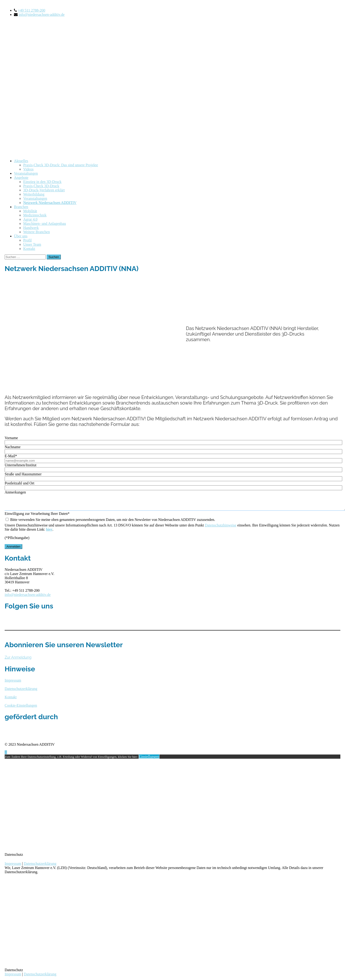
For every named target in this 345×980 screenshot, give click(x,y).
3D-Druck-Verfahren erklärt (44, 190)
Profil (27, 240)
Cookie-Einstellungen (21, 707)
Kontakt (29, 249)
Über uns (21, 236)
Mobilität (30, 211)
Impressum (13, 866)
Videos (28, 169)
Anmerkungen (15, 492)
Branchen (21, 207)
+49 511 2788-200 (32, 10)
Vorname (11, 438)
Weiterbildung (34, 194)
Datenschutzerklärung (40, 866)
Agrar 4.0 (30, 219)
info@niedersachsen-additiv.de (42, 15)
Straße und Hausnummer (23, 474)
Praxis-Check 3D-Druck (41, 186)
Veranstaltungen (26, 173)
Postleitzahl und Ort (20, 483)
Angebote (21, 178)
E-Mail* (11, 456)
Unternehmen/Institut (21, 465)
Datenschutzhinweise (221, 527)
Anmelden (13, 549)
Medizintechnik (35, 215)
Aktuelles (21, 161)
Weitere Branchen (37, 232)
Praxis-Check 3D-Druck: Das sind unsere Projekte (61, 165)
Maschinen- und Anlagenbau (45, 224)
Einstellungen (149, 759)
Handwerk (31, 228)
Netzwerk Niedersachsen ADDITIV (50, 203)
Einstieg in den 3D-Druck (42, 182)
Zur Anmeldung (18, 659)
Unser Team (32, 244)
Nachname (13, 447)
